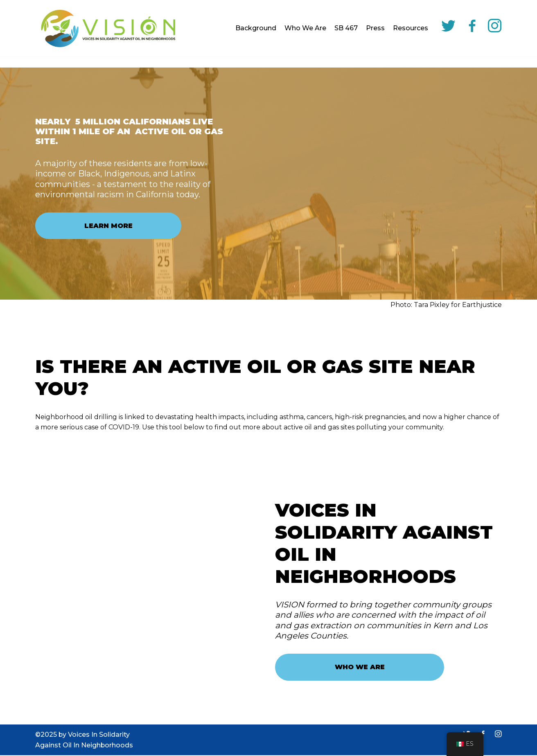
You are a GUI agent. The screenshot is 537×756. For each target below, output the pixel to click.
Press (375, 28)
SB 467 (346, 28)
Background (256, 28)
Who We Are (305, 28)
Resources (411, 28)
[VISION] (107, 28)
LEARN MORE (108, 226)
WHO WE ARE (360, 667)
